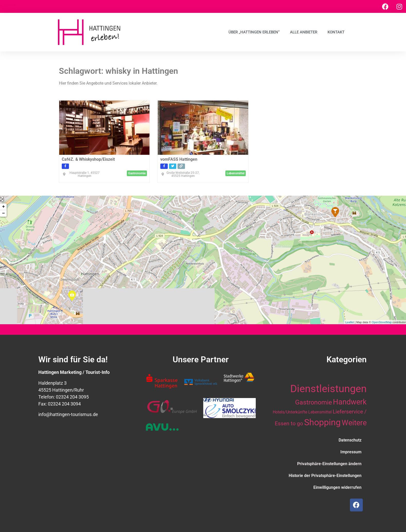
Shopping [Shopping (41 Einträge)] (322, 422)
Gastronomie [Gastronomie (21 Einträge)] (314, 402)
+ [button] (3, 207)
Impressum (351, 452)
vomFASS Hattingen (179, 159)
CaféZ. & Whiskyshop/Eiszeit (88, 159)
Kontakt (336, 32)
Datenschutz (350, 440)
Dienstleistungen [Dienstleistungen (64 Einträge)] (328, 389)
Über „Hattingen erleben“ (254, 32)
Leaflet (350, 322)
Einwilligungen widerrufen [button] (337, 487)
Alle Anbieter (304, 32)
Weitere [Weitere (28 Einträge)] (354, 423)
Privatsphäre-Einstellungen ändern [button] (329, 464)
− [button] (3, 213)
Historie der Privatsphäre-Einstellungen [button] (325, 476)
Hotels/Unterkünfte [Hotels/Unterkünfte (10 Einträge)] (290, 412)
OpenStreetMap (382, 322)
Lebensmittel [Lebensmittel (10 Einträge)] (320, 412)
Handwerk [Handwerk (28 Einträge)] (350, 402)
